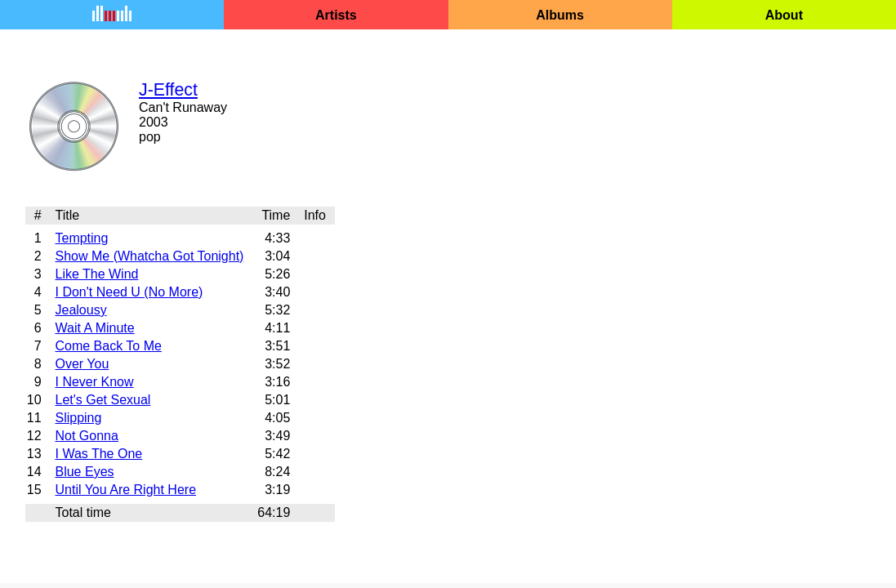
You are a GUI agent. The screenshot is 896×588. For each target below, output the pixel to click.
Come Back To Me (108, 346)
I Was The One (98, 454)
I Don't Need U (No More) (129, 292)
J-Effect (168, 90)
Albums (560, 15)
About (784, 15)
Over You (82, 364)
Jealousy (80, 310)
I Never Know (94, 382)
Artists (336, 15)
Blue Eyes (84, 472)
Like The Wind (96, 274)
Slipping (78, 418)
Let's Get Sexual (103, 400)
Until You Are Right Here (125, 490)
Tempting (81, 238)
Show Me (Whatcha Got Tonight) (149, 256)
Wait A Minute (94, 328)
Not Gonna (86, 436)
